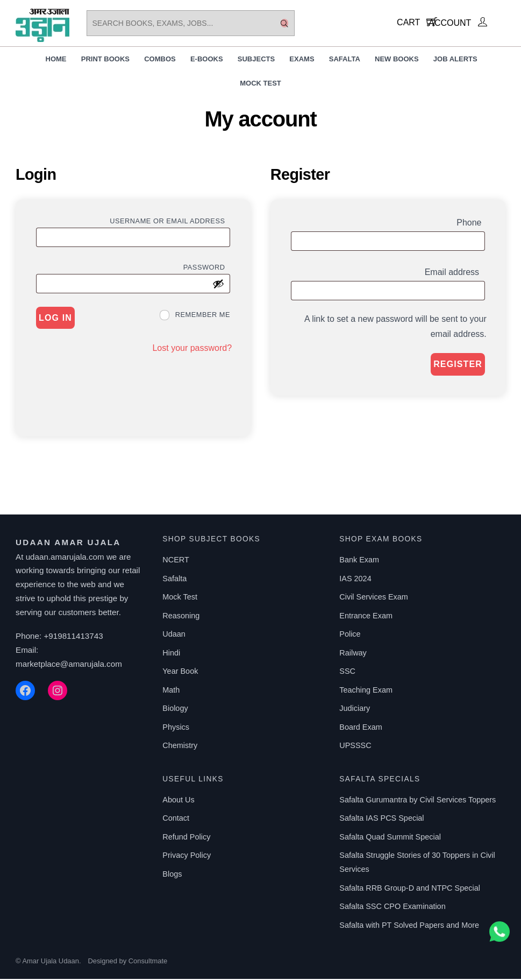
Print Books (105, 60)
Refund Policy (186, 838)
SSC (347, 672)
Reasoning (181, 617)
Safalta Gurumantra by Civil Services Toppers (417, 801)
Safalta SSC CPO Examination (392, 907)
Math (171, 691)
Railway (353, 654)
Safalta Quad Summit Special (390, 838)
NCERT (176, 561)
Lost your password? (192, 348)
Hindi (171, 654)
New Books (397, 60)
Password (207, 267)
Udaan (174, 635)
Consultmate (148, 962)
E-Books (207, 60)
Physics (176, 728)
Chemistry (180, 746)
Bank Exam (359, 561)
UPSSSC (355, 746)
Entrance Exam (366, 617)
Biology (175, 709)
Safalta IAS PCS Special (381, 819)
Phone (471, 223)
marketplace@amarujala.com (69, 664)
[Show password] (218, 285)
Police (350, 635)
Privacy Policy (187, 856)
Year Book (180, 672)
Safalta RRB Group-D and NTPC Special (410, 889)
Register (458, 365)
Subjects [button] (256, 60)
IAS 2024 (355, 580)
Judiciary (355, 709)
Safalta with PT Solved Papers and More (409, 926)
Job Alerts (455, 60)
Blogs (172, 875)
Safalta (345, 60)
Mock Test (260, 84)
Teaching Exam (366, 691)
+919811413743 (73, 637)
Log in (55, 319)
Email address (455, 273)
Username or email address (170, 221)
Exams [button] (302, 60)
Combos (160, 60)
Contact (176, 819)
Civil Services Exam (374, 598)
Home (56, 60)
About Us (178, 801)
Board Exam (361, 728)
